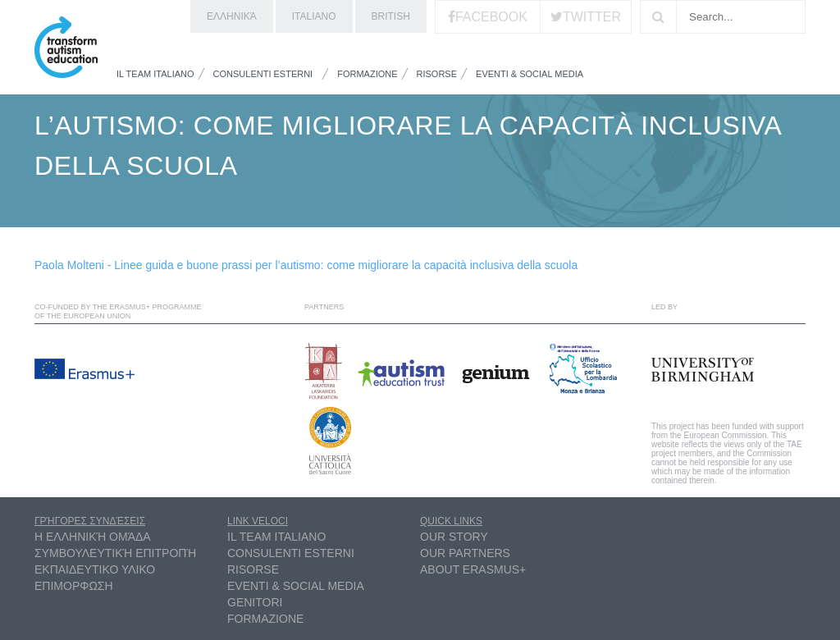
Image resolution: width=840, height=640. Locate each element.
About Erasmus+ (473, 569)
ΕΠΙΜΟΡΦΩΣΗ (74, 586)
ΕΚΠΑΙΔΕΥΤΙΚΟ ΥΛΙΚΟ (95, 569)
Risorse (437, 74)
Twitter (592, 17)
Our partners (465, 553)
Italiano (314, 16)
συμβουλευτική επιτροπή (115, 553)
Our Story (454, 537)
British (391, 16)
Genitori (255, 602)
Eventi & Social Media (530, 74)
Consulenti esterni (263, 74)
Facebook (491, 17)
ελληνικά (232, 16)
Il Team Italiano (155, 74)
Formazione (367, 74)
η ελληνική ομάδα (93, 537)
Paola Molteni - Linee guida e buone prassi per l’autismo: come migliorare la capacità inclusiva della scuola (306, 265)
